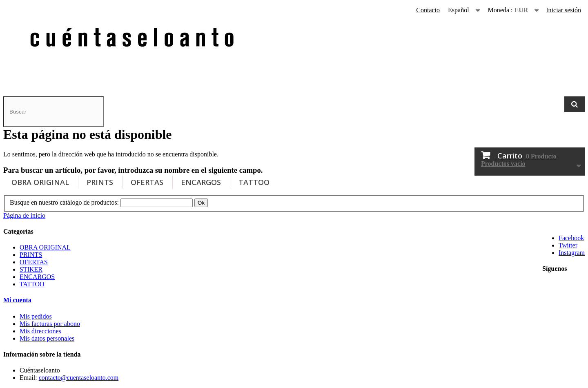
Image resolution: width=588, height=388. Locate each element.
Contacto (428, 10)
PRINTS (100, 182)
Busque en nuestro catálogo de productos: (64, 202)
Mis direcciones (40, 331)
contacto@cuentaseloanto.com (79, 378)
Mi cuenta (17, 300)
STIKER (31, 269)
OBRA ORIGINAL (40, 182)
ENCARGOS (201, 182)
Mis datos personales (47, 338)
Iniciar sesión (563, 10)
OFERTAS (147, 182)
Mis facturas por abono (50, 324)
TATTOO (254, 182)
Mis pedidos (36, 316)
